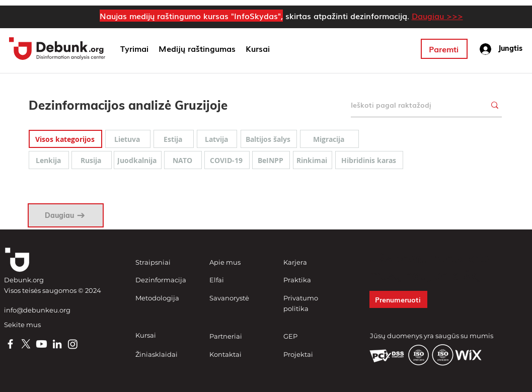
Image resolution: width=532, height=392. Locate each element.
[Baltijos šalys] (269, 139)
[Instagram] (73, 344)
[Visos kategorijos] (65, 139)
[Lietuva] (128, 139)
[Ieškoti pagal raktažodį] (410, 105)
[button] (197, 49)
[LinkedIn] (57, 344)
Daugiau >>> (437, 16)
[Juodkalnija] (138, 160)
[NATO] (183, 160)
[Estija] (174, 139)
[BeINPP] (271, 160)
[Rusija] (92, 160)
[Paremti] (444, 49)
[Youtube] (42, 344)
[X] (26, 344)
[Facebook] (10, 344)
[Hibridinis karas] (369, 160)
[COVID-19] (227, 160)
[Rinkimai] (313, 160)
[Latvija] (217, 139)
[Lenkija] (49, 160)
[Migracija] (329, 139)
